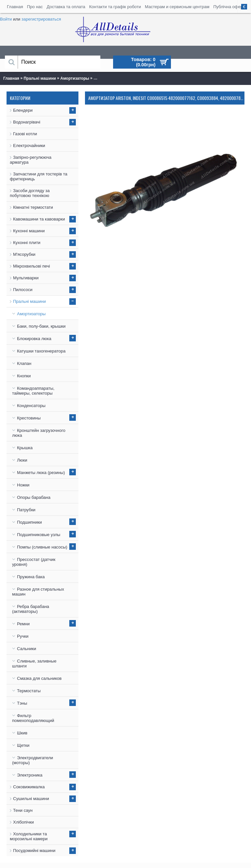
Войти (6, 19)
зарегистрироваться (41, 19)
